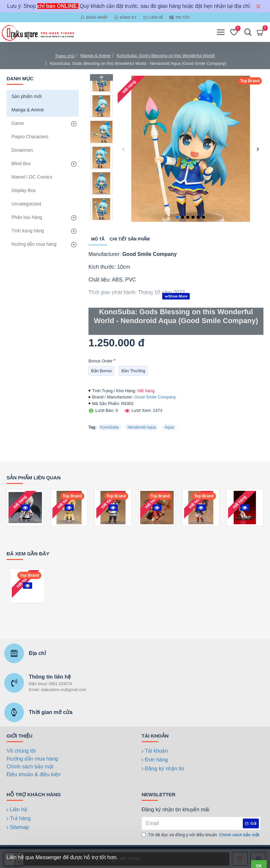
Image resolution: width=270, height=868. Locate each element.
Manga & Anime (96, 56)
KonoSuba (109, 427)
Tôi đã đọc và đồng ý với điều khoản (201, 835)
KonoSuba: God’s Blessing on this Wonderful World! (166, 56)
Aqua (169, 427)
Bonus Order (101, 361)
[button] (123, 149)
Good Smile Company (155, 397)
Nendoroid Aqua (142, 427)
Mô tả (98, 239)
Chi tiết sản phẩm (130, 239)
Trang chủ (65, 56)
